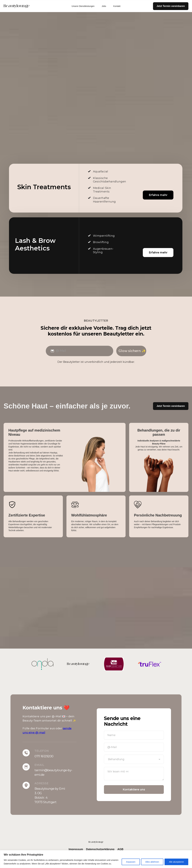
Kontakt (117, 6)
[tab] (50, 591)
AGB (120, 849)
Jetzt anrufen (22, 116)
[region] (96, 859)
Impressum (76, 849)
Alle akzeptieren (176, 862)
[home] (22, 6)
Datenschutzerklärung (100, 849)
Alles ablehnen (152, 862)
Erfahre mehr (158, 195)
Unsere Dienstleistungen (83, 6)
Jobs (104, 6)
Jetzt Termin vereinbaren (171, 6)
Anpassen (131, 862)
